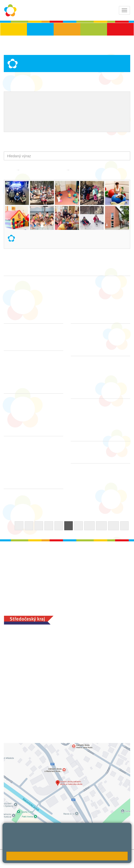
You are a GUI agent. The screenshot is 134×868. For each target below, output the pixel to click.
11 (101, 526)
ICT (111, 100)
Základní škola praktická (44, 170)
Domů (9, 170)
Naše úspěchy (39, 108)
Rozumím (67, 856)
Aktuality (80, 170)
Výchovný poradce (25, 100)
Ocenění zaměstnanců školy (81, 108)
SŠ (94, 29)
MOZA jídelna (16, 715)
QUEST (77, 116)
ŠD (120, 29)
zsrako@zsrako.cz (32, 677)
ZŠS (67, 29)
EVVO (99, 100)
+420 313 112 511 (26, 644)
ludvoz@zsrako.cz (32, 650)
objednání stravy (50, 722)
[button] (125, 156)
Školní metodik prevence (67, 100)
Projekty (15, 108)
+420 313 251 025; (20, 722)
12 (113, 526)
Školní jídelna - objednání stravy (37, 116)
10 (90, 526)
